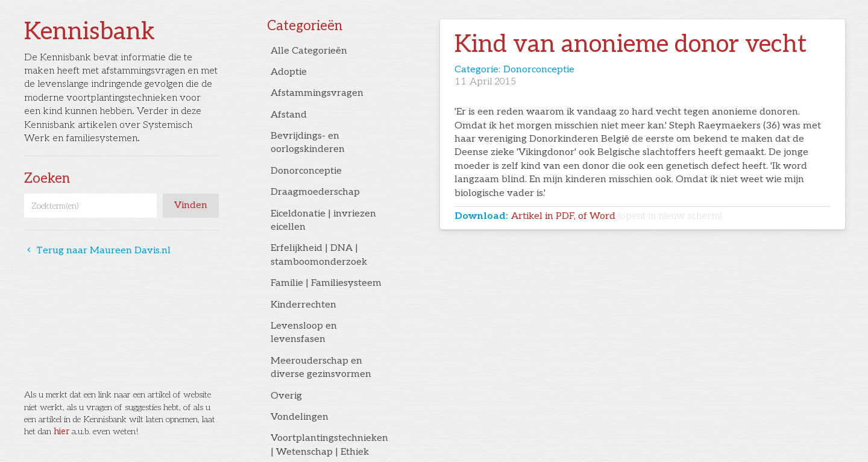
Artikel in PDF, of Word (617, 216)
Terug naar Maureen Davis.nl (97, 251)
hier (61, 432)
